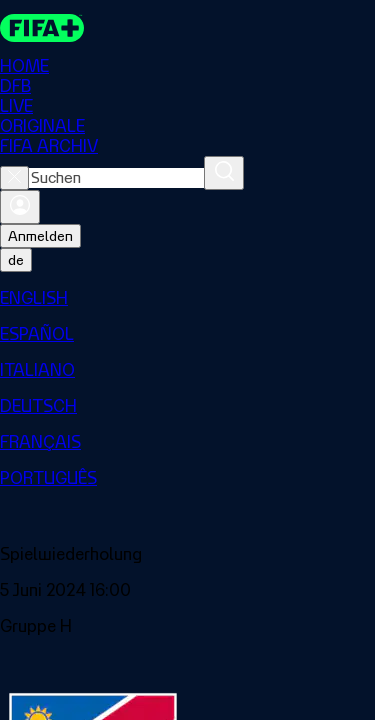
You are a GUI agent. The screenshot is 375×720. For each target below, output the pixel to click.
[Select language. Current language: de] (16, 260)
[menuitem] (187, 298)
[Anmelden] (20, 207)
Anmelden (40, 236)
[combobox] (116, 178)
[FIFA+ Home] (42, 28)
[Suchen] (224, 173)
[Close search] (14, 178)
